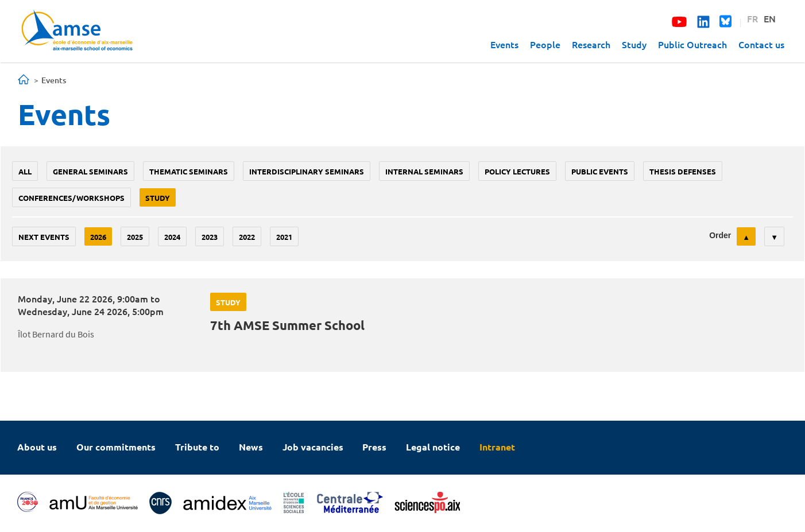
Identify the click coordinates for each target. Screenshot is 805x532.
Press (374, 447)
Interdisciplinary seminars (307, 171)
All (25, 171)
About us (37, 447)
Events (504, 44)
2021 (284, 237)
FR (752, 18)
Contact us (761, 44)
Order (720, 235)
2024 (172, 237)
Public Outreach (692, 44)
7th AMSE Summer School (287, 325)
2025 (135, 237)
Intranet (497, 447)
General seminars (90, 171)
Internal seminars (424, 171)
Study (634, 44)
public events (600, 171)
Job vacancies (313, 447)
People (545, 44)
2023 (210, 237)
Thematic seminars (189, 171)
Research (591, 44)
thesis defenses (683, 171)
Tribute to (197, 447)
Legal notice (433, 447)
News (251, 447)
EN (770, 18)
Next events (44, 237)
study (158, 198)
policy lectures (517, 171)
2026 (98, 237)
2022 (247, 237)
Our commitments (116, 447)
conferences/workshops (71, 198)
